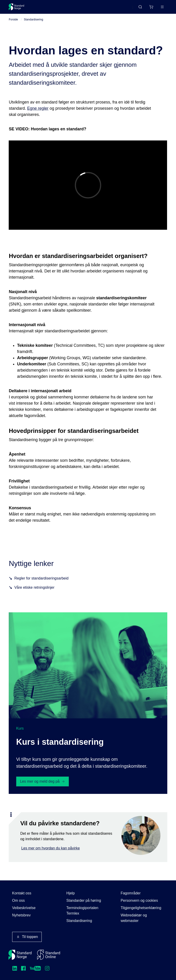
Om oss (18, 900)
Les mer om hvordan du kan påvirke (51, 848)
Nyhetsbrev (21, 915)
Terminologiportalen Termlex (82, 911)
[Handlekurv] (151, 7)
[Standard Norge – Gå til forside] (16, 7)
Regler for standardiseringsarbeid (41, 578)
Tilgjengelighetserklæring (141, 908)
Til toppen (27, 937)
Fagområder (131, 893)
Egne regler (38, 108)
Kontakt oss (22, 893)
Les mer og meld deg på (43, 781)
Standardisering (33, 20)
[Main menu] (162, 7)
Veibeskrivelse (24, 908)
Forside (13, 20)
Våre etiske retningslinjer (34, 587)
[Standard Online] (49, 955)
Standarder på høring (84, 900)
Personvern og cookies (139, 900)
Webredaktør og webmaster (134, 918)
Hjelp (71, 893)
